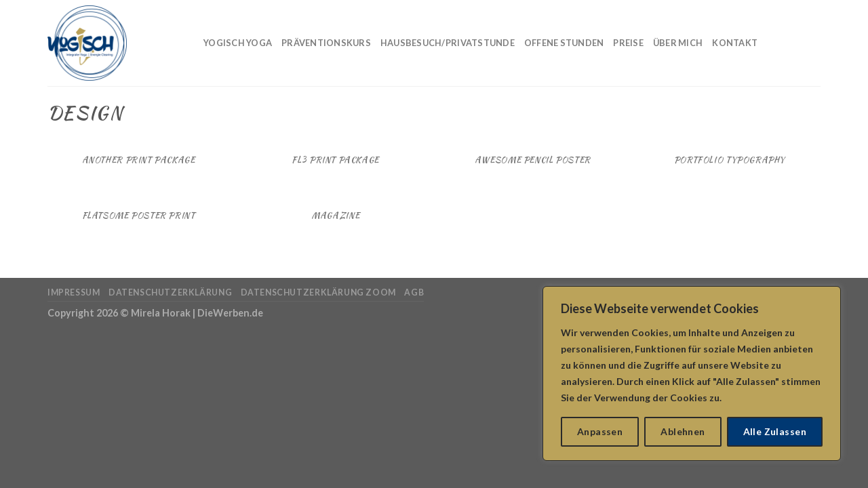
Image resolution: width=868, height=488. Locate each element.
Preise (628, 43)
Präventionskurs (326, 43)
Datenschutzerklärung (170, 292)
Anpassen (600, 431)
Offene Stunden (564, 43)
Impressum (74, 292)
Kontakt (735, 43)
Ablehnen (683, 431)
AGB (414, 292)
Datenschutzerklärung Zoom (318, 292)
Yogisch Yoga (238, 43)
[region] (692, 373)
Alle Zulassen (775, 431)
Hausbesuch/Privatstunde (448, 43)
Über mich (678, 43)
